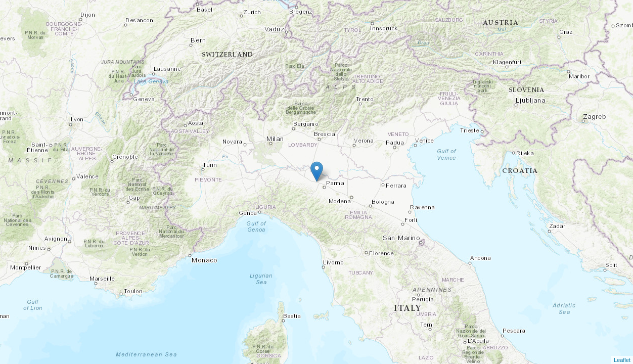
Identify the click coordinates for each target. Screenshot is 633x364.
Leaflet (622, 360)
